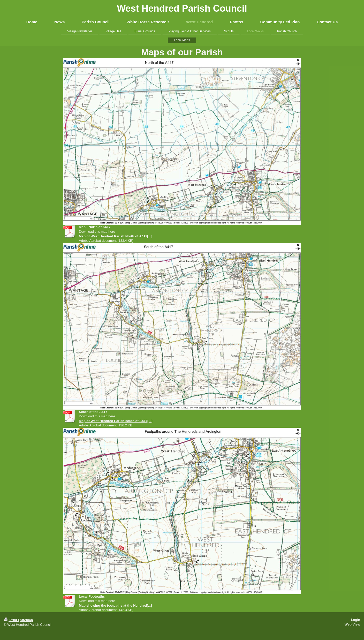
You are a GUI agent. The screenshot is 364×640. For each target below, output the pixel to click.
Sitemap (26, 620)
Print (11, 620)
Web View (352, 624)
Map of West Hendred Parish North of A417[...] (116, 236)
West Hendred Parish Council (182, 8)
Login (356, 620)
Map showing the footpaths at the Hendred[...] (115, 605)
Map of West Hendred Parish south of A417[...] (116, 421)
